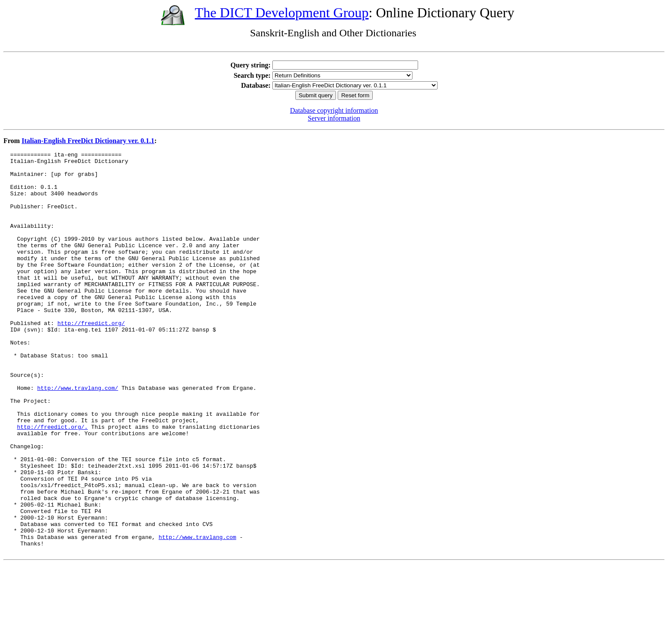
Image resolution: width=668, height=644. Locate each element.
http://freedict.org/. (52, 482)
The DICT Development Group (282, 13)
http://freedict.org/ (91, 358)
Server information (334, 118)
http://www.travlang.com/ (78, 436)
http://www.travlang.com (197, 615)
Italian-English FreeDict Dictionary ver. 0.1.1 (88, 141)
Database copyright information (334, 110)
